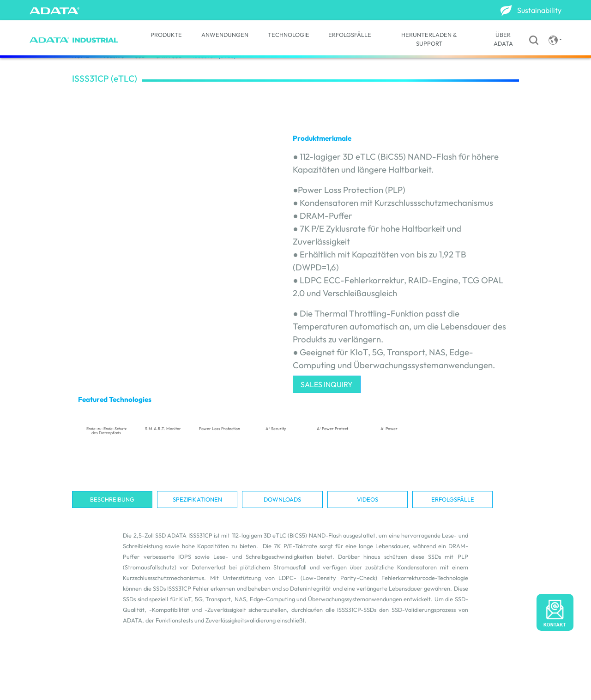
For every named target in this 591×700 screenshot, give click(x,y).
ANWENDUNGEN (225, 35)
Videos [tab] (368, 499)
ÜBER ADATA (503, 39)
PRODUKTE (166, 35)
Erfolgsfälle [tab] (453, 499)
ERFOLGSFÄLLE (350, 35)
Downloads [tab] (282, 499)
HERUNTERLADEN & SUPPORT (429, 39)
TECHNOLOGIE (289, 35)
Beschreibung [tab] (112, 499)
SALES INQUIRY (327, 384)
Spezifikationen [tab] (197, 499)
